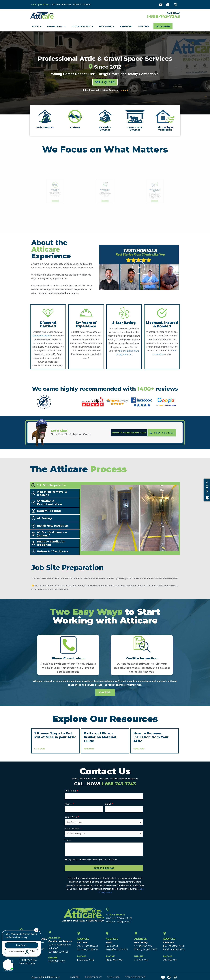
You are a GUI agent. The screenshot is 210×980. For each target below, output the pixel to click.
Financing (126, 26)
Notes (68, 840)
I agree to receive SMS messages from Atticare (92, 859)
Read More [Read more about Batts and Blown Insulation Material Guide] (89, 749)
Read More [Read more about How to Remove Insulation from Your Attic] (139, 749)
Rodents (75, 127)
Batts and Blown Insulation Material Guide (100, 737)
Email (109, 804)
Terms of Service (135, 975)
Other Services (82, 26)
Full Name (71, 791)
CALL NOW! (105, 784)
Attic (37, 26)
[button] (139, 267)
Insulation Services (105, 129)
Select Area (72, 817)
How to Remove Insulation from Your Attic (151, 737)
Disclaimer (113, 975)
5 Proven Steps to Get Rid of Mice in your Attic (55, 735)
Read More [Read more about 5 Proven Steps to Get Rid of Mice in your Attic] (40, 749)
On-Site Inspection (142, 658)
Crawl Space (56, 26)
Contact (144, 26)
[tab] (55, 485)
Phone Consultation (68, 658)
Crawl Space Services (135, 129)
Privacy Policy (93, 975)
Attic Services (45, 127)
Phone (69, 804)
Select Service (73, 829)
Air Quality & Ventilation (165, 129)
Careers (75, 975)
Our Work (107, 26)
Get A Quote (163, 26)
